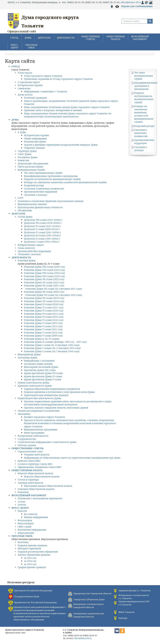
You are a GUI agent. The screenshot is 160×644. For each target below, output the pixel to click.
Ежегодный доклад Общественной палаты (48, 486)
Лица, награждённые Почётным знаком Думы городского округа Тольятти (67, 107)
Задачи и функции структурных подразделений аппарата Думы (61, 145)
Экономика (24, 414)
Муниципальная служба (31, 170)
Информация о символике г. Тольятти (45, 91)
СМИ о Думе (25, 527)
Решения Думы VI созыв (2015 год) (44, 314)
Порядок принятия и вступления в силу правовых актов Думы (59, 392)
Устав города (25, 73)
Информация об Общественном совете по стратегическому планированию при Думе (72, 458)
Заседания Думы (27, 358)
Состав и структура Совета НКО (35, 464)
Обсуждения (25, 210)
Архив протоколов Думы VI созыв (43, 376)
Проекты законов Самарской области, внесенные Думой (56, 408)
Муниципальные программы (41, 430)
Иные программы (34, 433)
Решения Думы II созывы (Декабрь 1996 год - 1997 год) (55, 342)
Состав (21, 502)
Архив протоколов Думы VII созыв (43, 373)
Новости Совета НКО (29, 461)
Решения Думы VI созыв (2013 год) (44, 320)
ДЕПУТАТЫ (44, 38)
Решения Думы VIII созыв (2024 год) (44, 273)
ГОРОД (14, 38)
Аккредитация (26, 533)
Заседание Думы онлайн (38, 364)
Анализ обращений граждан (34, 555)
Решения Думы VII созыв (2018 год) (44, 301)
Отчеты (22, 505)
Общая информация (35, 138)
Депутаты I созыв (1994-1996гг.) (42, 242)
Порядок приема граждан (32, 545)
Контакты (23, 492)
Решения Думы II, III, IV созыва (42, 339)
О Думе (22, 132)
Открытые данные (34, 148)
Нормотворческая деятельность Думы (39, 398)
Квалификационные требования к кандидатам (51, 176)
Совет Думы (25, 154)
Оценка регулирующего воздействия (39, 411)
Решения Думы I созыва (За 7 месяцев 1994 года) (52, 351)
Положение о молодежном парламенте (40, 498)
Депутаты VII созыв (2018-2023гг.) (43, 223)
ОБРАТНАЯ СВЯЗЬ (31, 46)
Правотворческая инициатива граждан (46, 395)
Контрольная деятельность (33, 436)
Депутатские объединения (33, 163)
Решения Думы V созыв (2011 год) (43, 329)
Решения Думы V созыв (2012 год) (43, 326)
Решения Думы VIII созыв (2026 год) (44, 267)
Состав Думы (25, 217)
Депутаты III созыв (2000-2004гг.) (42, 235)
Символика (24, 88)
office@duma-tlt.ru (131, 2)
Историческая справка (30, 85)
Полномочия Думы (35, 142)
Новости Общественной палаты (35, 473)
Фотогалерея (25, 520)
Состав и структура (28, 480)
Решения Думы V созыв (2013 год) (43, 323)
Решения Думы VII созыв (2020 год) (44, 292)
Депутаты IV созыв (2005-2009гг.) (42, 232)
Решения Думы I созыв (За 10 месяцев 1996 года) (52, 345)
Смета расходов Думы (30, 167)
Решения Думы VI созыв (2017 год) (44, 307)
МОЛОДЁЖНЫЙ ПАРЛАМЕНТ (140, 38)
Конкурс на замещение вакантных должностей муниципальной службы (65, 182)
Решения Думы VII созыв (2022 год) (44, 282)
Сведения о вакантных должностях (44, 189)
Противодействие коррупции (41, 192)
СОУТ (21, 198)
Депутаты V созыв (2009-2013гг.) (42, 229)
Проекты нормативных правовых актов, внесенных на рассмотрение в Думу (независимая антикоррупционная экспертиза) (68, 403)
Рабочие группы (27, 445)
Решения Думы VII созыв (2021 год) (44, 286)
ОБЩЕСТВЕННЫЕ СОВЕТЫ (90, 38)
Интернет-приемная (29, 548)
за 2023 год (30, 564)
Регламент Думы (27, 157)
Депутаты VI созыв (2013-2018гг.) (42, 226)
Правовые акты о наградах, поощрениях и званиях (53, 110)
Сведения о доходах (35, 195)
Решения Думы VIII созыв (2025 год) (44, 270)
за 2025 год (30, 558)
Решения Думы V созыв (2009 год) (43, 336)
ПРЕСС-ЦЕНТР (15, 46)
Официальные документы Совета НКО (39, 467)
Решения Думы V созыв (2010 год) (43, 332)
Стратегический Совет (30, 451)
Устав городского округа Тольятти (43, 76)
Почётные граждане (35, 98)
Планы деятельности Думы (33, 383)
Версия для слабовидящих (137, 6)
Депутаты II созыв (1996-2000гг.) (42, 239)
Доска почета (25, 95)
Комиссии (23, 160)
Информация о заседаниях (39, 361)
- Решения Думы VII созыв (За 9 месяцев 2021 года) (53, 289)
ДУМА (28, 38)
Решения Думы (27, 260)
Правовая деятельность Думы (35, 386)
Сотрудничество (27, 439)
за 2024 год (30, 561)
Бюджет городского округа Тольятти (44, 417)
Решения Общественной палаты (36, 489)
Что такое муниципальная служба (43, 173)
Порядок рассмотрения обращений (38, 552)
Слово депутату (26, 248)
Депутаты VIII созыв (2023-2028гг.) (43, 220)
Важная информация (36, 517)
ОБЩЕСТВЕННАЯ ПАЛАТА (116, 38)
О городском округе (29, 82)
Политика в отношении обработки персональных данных (51, 201)
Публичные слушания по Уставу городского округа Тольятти (58, 79)
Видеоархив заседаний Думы (41, 367)
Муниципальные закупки (32, 204)
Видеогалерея (26, 523)
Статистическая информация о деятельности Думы (47, 442)
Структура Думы (27, 151)
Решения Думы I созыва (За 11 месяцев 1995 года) (52, 348)
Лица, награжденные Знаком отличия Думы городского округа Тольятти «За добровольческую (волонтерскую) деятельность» (68, 115)
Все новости (31, 514)
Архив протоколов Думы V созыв (42, 379)
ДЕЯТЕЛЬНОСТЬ (66, 38)
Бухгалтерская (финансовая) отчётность (40, 207)
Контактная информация (32, 530)
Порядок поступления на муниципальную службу (52, 179)
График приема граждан (32, 567)
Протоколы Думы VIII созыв (40, 370)
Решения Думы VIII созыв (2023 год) (44, 276)
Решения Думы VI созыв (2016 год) (44, 311)
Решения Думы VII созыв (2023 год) (44, 279)
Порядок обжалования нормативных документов (52, 389)
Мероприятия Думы (29, 354)
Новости (22, 511)
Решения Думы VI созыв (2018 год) (44, 304)
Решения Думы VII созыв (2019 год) (44, 298)
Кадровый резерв (34, 185)
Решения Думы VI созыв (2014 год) (44, 317)
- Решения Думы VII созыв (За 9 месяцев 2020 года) (53, 295)
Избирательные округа (31, 245)
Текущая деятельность (37, 455)
